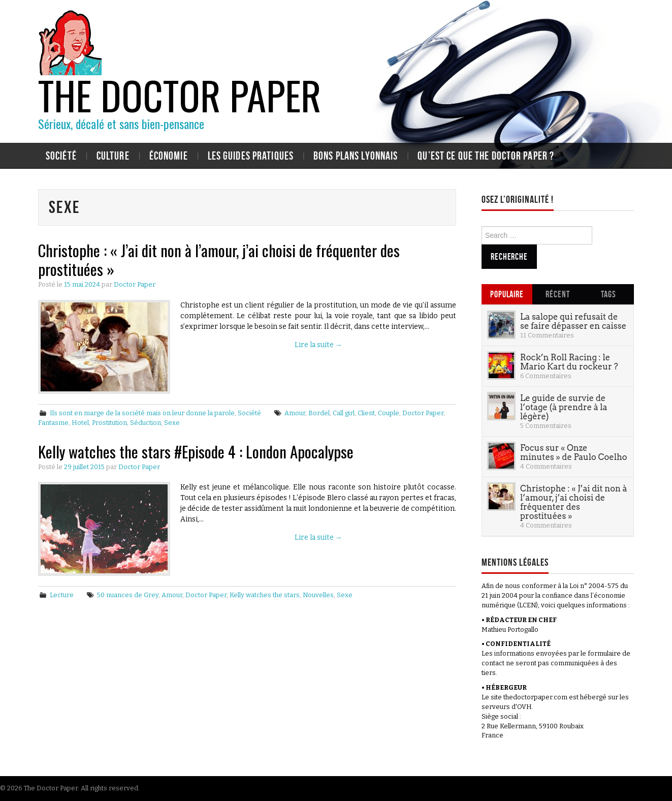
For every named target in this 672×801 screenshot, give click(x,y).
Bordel (319, 413)
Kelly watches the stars (265, 595)
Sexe (172, 423)
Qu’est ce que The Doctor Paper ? (486, 156)
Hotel (80, 423)
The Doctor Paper (180, 95)
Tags (609, 294)
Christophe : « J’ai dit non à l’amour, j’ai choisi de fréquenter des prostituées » (219, 259)
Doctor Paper (135, 284)
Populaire (507, 294)
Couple (389, 413)
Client (366, 413)
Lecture (62, 595)
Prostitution (109, 423)
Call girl (344, 413)
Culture (113, 156)
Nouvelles (318, 595)
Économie (169, 156)
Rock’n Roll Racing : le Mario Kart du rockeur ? (569, 362)
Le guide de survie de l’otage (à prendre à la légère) (564, 407)
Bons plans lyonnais (356, 156)
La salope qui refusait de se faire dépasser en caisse (573, 321)
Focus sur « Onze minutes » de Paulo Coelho (574, 452)
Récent (557, 294)
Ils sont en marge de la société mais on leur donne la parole (142, 413)
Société (61, 156)
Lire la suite (318, 345)
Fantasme (53, 423)
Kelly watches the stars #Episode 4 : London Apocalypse (196, 451)
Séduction (146, 423)
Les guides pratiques (251, 156)
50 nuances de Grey (128, 595)
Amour (295, 413)
